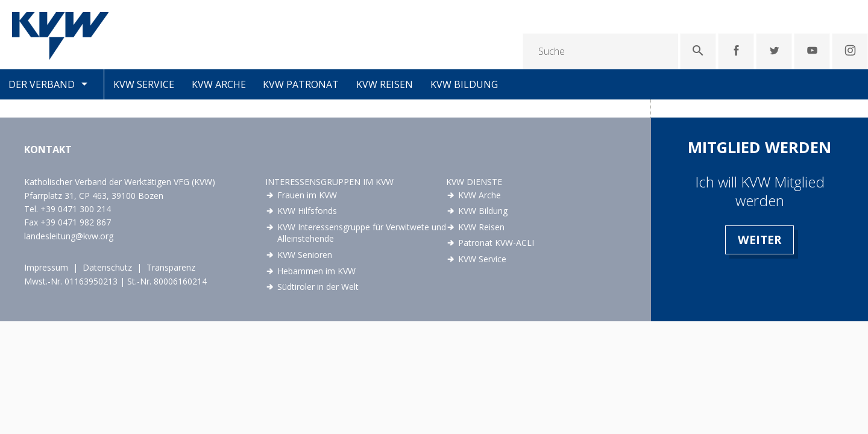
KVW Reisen (385, 84)
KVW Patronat (301, 84)
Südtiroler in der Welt (318, 287)
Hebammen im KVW (316, 271)
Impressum (46, 267)
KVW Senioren (305, 255)
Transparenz (171, 267)
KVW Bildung (464, 84)
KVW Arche (219, 84)
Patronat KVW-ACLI (496, 243)
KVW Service (144, 84)
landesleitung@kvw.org (69, 236)
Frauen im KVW (307, 195)
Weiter (759, 240)
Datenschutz (107, 267)
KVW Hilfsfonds (307, 211)
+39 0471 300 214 (76, 209)
